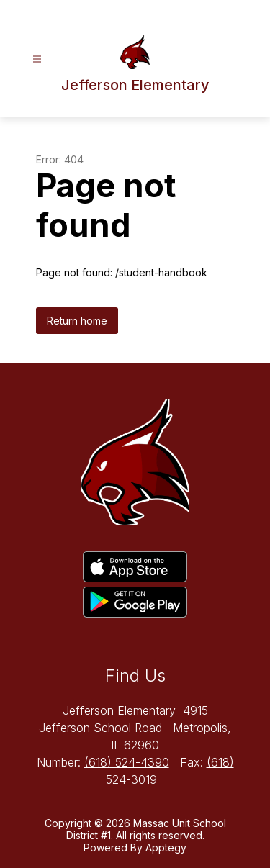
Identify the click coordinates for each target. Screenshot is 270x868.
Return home (77, 321)
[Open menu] (37, 59)
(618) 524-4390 (127, 762)
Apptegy (166, 847)
